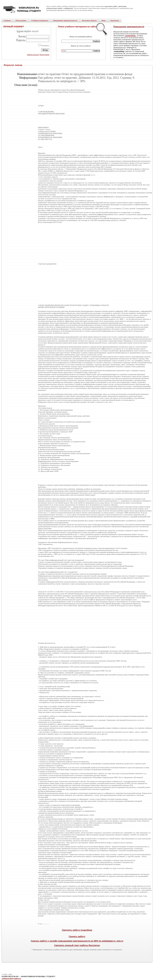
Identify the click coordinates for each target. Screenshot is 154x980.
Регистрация (44, 54)
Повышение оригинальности (129, 27)
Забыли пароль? (33, 54)
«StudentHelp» (130, 36)
